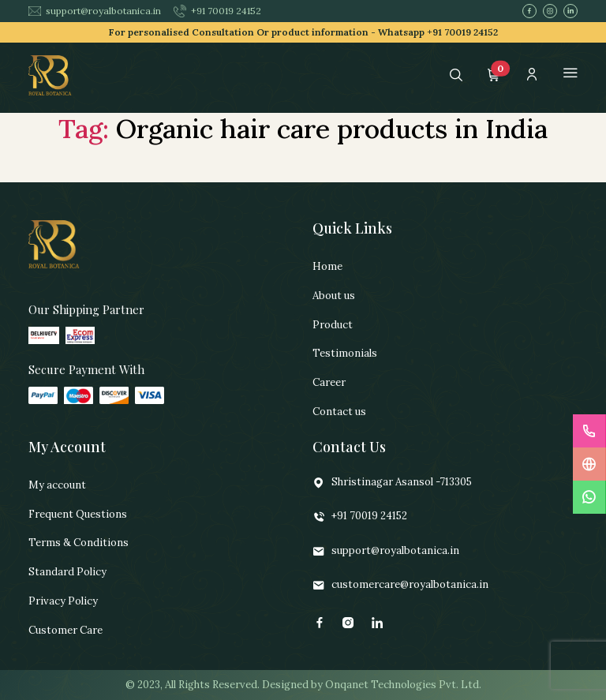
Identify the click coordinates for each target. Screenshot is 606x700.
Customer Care (65, 630)
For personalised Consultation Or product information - (303, 32)
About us (334, 296)
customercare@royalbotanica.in (400, 585)
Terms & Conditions (79, 543)
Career (329, 382)
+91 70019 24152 (217, 11)
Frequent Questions (78, 514)
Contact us (339, 412)
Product (333, 325)
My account (57, 485)
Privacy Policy (63, 601)
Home (327, 266)
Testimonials (345, 353)
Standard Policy (67, 572)
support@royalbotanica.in (95, 11)
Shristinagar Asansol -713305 (392, 483)
